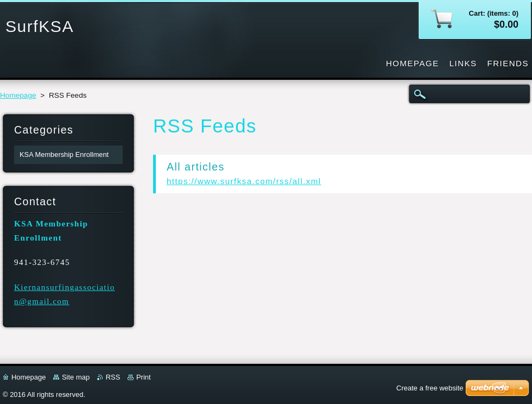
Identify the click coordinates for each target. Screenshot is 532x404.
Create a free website (430, 388)
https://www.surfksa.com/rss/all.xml (244, 181)
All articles (196, 167)
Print (144, 377)
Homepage (18, 95)
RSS (113, 377)
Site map (76, 377)
